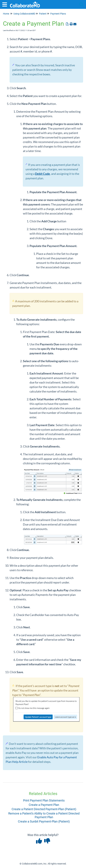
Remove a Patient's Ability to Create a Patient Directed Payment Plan (44, 815)
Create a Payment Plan (44, 805)
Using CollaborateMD (24, 14)
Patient (43, 14)
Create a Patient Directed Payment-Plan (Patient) (44, 809)
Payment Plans (58, 14)
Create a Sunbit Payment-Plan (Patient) (44, 821)
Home (6, 14)
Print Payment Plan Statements (44, 800)
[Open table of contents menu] (6, 4)
